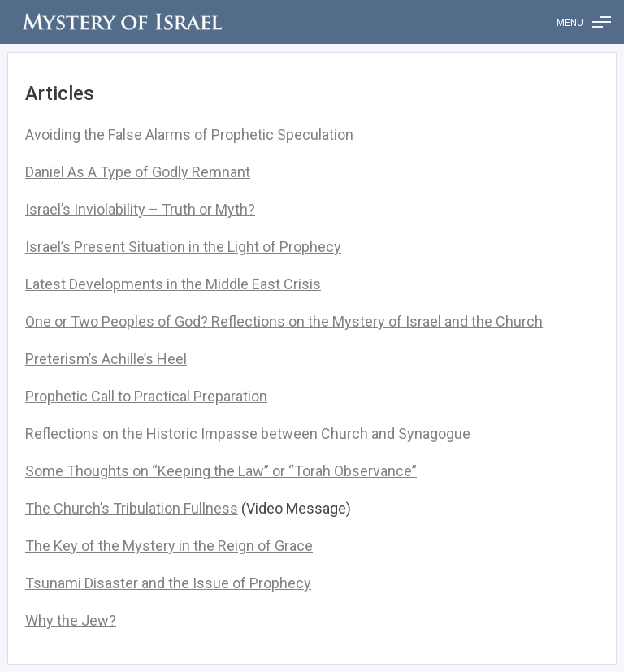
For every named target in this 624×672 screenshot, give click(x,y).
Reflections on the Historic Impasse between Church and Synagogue (248, 434)
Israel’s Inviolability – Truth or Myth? (140, 209)
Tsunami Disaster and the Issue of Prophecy (168, 583)
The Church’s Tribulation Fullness (132, 508)
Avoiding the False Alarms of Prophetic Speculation (189, 134)
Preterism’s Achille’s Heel (106, 359)
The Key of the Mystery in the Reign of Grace (169, 546)
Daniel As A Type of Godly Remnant (138, 172)
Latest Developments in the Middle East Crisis (173, 284)
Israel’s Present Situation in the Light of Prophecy (183, 247)
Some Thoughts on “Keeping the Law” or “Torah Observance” (221, 471)
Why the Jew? (71, 620)
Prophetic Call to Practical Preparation (146, 396)
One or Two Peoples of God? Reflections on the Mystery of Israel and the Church (284, 321)
